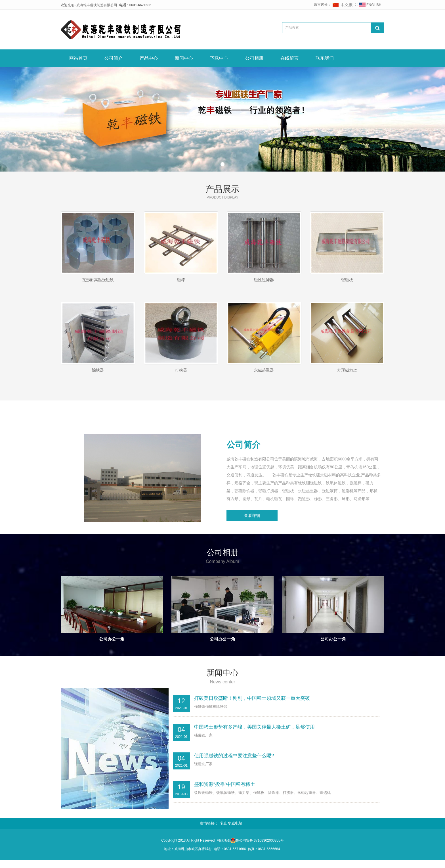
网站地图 (223, 848)
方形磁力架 (347, 374)
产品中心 (149, 58)
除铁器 (98, 374)
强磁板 (347, 280)
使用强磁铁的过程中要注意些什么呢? (234, 763)
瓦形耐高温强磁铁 (98, 280)
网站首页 (78, 58)
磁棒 (181, 280)
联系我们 (325, 58)
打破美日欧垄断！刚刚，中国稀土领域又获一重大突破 (252, 705)
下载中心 (219, 58)
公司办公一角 (112, 646)
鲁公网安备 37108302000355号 (260, 848)
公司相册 (254, 58)
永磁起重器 (264, 374)
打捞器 (181, 374)
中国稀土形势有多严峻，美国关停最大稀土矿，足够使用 (254, 734)
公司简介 (114, 58)
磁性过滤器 (264, 280)
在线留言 (289, 58)
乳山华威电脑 (231, 831)
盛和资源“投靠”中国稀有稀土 (225, 791)
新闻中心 (184, 58)
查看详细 (252, 522)
